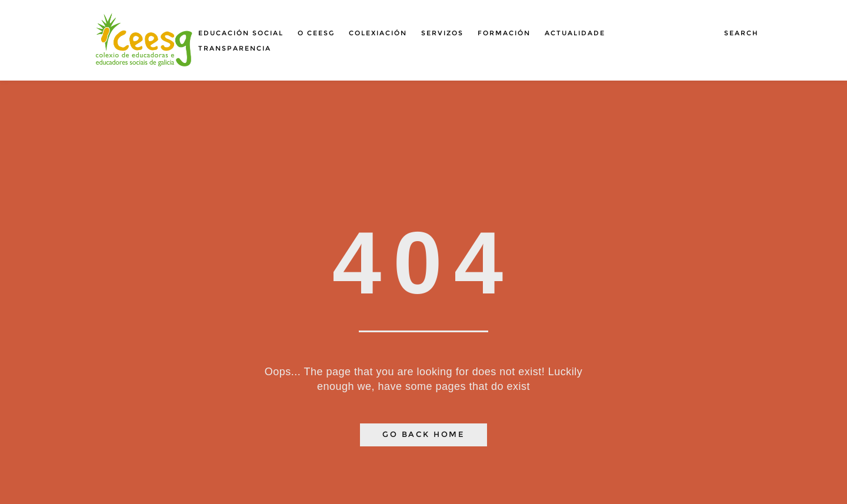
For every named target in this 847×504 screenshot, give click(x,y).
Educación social (241, 33)
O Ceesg (316, 33)
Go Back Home (423, 434)
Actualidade (575, 33)
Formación (504, 33)
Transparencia (235, 48)
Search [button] (741, 33)
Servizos (442, 33)
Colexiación (378, 33)
